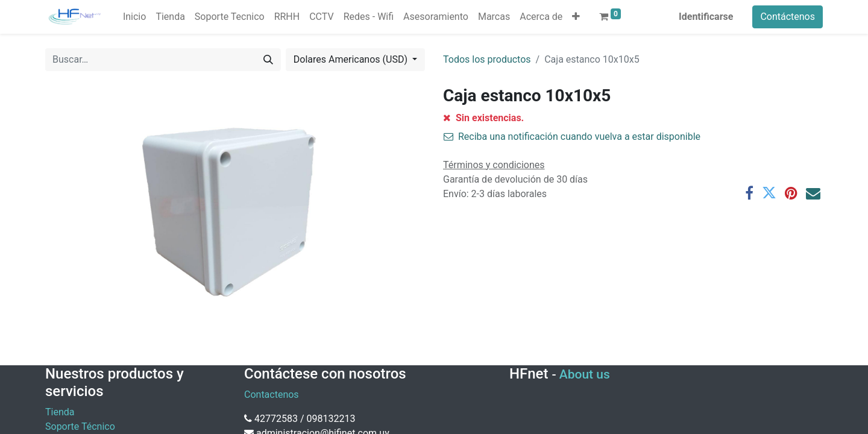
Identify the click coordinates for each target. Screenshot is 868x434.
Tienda (60, 412)
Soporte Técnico (80, 426)
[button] (576, 17)
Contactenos (272, 395)
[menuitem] (134, 17)
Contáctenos (788, 17)
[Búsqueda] (268, 60)
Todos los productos (487, 59)
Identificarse (706, 17)
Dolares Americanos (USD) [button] (352, 59)
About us (585, 374)
